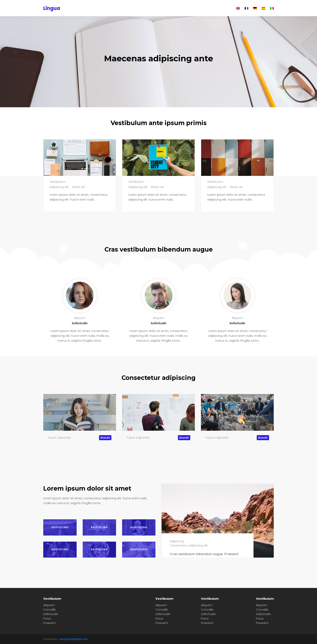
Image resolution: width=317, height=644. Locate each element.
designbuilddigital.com (74, 639)
